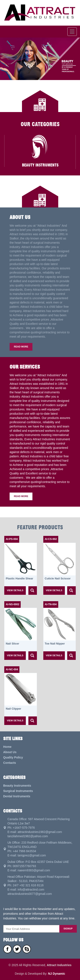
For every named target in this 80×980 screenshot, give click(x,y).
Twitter (17, 949)
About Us (10, 752)
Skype (27, 949)
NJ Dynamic (57, 974)
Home (7, 747)
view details (15, 590)
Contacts (10, 763)
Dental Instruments (17, 796)
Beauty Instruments (17, 786)
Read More (21, 347)
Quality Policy (13, 757)
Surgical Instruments (18, 791)
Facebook (7, 949)
